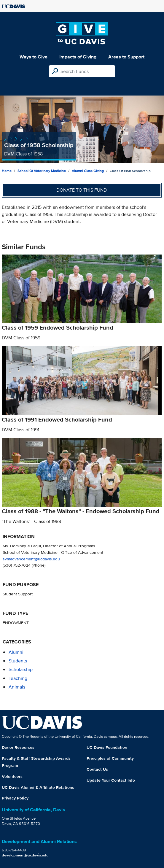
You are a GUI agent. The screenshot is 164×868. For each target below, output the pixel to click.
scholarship (21, 669)
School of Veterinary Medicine (42, 171)
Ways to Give (34, 57)
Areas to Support (126, 57)
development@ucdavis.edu (25, 855)
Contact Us (97, 769)
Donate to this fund (82, 190)
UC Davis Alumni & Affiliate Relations (38, 787)
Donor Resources (18, 747)
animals (17, 687)
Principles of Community (110, 758)
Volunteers (12, 776)
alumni (16, 652)
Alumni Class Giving (88, 171)
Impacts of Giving (78, 57)
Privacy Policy (15, 798)
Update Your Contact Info (111, 780)
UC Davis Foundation (107, 747)
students (18, 661)
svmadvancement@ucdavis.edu (31, 559)
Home (7, 171)
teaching (18, 678)
